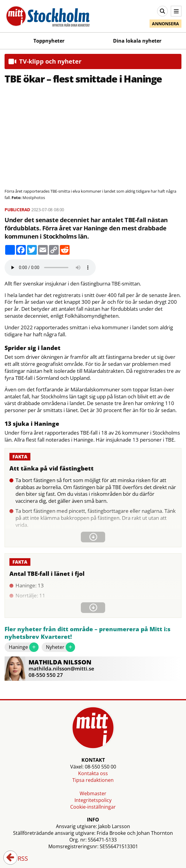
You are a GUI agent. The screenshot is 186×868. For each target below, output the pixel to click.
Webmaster (93, 793)
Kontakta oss (93, 773)
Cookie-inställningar (93, 807)
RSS (19, 859)
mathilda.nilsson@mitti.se (61, 668)
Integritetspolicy (93, 800)
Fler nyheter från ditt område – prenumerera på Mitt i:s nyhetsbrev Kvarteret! (88, 633)
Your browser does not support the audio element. (50, 268)
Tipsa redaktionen (93, 780)
